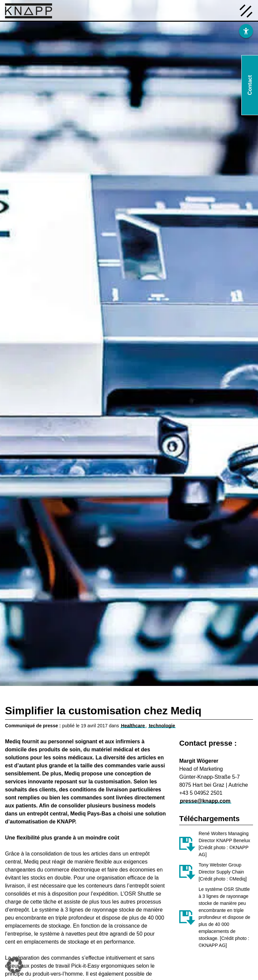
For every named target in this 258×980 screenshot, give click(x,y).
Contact (250, 85)
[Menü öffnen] (246, 10)
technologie (162, 726)
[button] (15, 965)
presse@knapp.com (205, 801)
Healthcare (133, 726)
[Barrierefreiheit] (246, 31)
